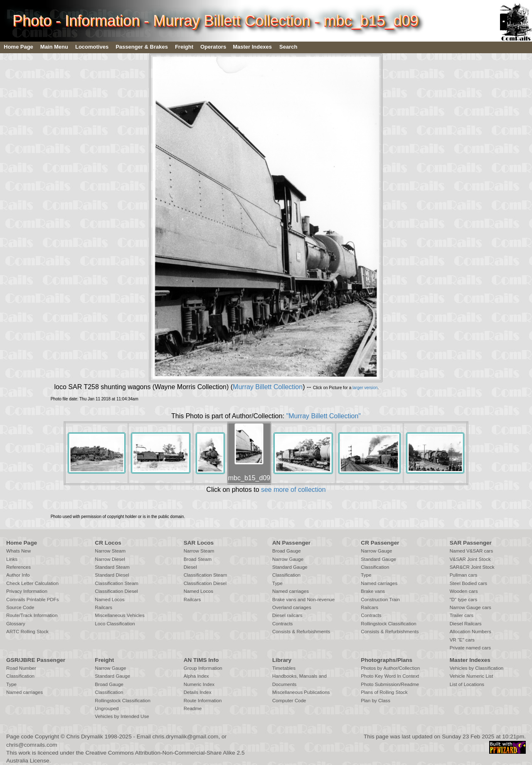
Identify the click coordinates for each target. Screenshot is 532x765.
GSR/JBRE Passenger (36, 660)
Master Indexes (252, 47)
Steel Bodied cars (469, 583)
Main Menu (54, 47)
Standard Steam (112, 567)
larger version (365, 388)
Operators (213, 47)
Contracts (282, 624)
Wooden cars (464, 591)
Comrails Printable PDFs (32, 600)
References (18, 567)
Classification (286, 575)
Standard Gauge (290, 567)
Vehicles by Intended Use (122, 716)
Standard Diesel (112, 575)
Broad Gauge (287, 551)
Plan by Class (376, 701)
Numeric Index (199, 684)
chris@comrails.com (32, 745)
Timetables (284, 668)
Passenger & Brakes (142, 47)
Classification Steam (117, 583)
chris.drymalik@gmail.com (186, 737)
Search (288, 47)
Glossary (16, 624)
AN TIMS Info (201, 660)
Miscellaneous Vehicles (119, 615)
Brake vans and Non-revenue (303, 600)
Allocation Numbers (470, 632)
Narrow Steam (110, 551)
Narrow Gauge (288, 559)
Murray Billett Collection (268, 387)
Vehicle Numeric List (472, 676)
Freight (184, 47)
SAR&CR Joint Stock (472, 567)
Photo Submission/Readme (390, 684)
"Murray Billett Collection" (324, 416)
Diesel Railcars (466, 624)
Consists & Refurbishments (301, 632)
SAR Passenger (471, 543)
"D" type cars (464, 600)
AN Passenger (291, 543)
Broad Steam (198, 559)
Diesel (190, 567)
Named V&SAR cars (472, 551)
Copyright (47, 737)
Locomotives (92, 47)
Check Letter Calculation (32, 583)
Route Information (203, 701)
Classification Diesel (116, 591)
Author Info (18, 575)
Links (12, 559)
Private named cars (470, 648)
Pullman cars (464, 575)
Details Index (198, 692)
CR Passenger (380, 543)
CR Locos (108, 543)
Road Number (21, 668)
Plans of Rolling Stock (384, 692)
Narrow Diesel (110, 559)
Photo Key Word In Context (390, 676)
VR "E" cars (462, 640)
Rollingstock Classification (388, 624)
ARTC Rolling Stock (27, 632)
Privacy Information (27, 591)
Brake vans (373, 591)
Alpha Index (196, 676)
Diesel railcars (287, 615)
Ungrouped (107, 708)
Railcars (103, 607)
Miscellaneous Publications (301, 692)
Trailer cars (462, 615)
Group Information (203, 668)
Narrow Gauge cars (470, 607)
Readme (193, 708)
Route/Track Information (32, 615)
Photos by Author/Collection (390, 668)
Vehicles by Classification (477, 668)
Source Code (20, 607)
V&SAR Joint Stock (470, 559)
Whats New (18, 551)
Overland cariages (292, 607)
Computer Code (289, 701)
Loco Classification (115, 624)
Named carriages (291, 591)
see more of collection (293, 490)
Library (282, 660)
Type (277, 583)
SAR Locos (199, 543)
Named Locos (110, 600)
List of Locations (467, 684)
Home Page (18, 47)
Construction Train (380, 600)
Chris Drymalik (85, 737)
